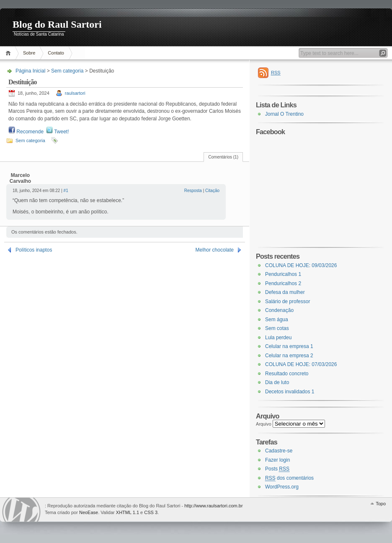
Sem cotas (277, 328)
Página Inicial (9, 53)
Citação (212, 191)
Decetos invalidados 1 (290, 392)
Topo (381, 504)
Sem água (277, 320)
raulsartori (75, 93)
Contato (56, 53)
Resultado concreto (287, 374)
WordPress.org (282, 487)
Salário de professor (288, 301)
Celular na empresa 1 (289, 346)
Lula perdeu (278, 338)
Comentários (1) (223, 157)
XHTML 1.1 (128, 512)
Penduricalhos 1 (283, 274)
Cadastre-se (279, 451)
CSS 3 (151, 512)
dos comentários (289, 478)
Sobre (29, 53)
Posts (277, 469)
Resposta (193, 191)
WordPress (21, 510)
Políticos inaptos (34, 250)
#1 (66, 191)
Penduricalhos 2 (283, 283)
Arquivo (264, 424)
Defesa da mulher (285, 292)
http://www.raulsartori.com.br (213, 506)
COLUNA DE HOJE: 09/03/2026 (301, 265)
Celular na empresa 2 (289, 356)
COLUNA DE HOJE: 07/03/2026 (301, 364)
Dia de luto (277, 382)
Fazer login (277, 460)
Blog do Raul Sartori (57, 24)
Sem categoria (67, 71)
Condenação (279, 310)
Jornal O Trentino (284, 114)
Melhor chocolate (215, 250)
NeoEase (89, 512)
